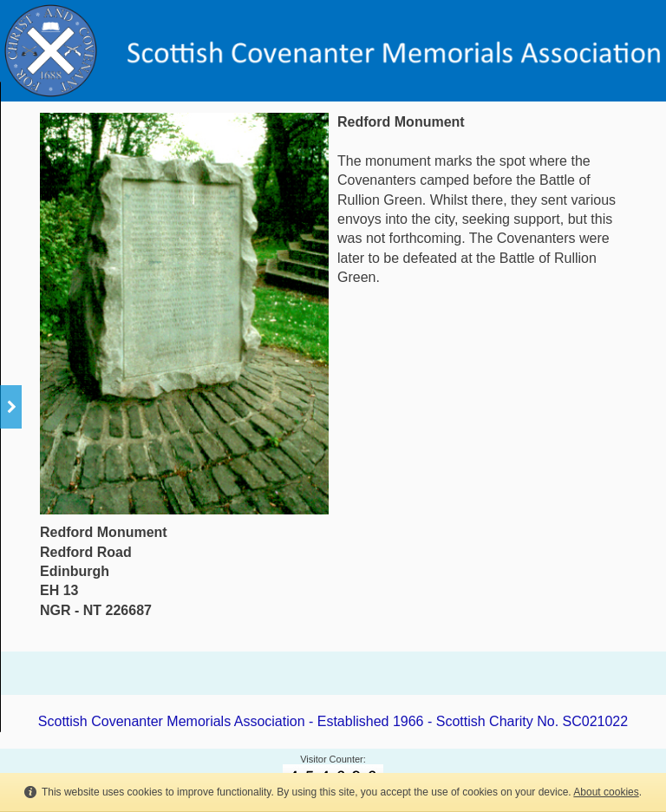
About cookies (606, 792)
